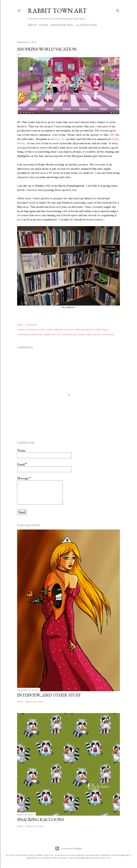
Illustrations (87, 25)
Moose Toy (59, 139)
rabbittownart (69, 334)
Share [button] (20, 325)
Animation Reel (62, 25)
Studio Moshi (85, 334)
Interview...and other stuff (49, 695)
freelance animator (64, 329)
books (50, 329)
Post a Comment (35, 702)
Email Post (31, 325)
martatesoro (24, 334)
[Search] (118, 10)
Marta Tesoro (102, 329)
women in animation (103, 334)
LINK (112, 135)
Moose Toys (37, 334)
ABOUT (32, 25)
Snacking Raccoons (40, 819)
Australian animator (35, 329)
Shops (44, 25)
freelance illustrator (84, 329)
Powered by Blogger (68, 848)
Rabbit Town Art (57, 11)
